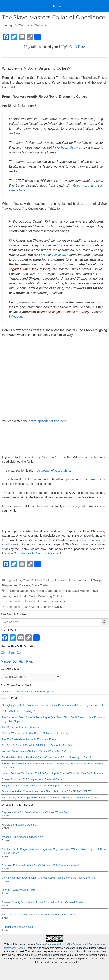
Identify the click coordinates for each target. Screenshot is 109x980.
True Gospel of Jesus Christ (52, 470)
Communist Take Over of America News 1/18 (36, 601)
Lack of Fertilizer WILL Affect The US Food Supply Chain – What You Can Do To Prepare (52, 773)
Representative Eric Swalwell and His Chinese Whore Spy (35, 812)
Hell (21, 68)
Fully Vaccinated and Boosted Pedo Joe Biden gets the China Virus (40, 785)
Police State (44, 591)
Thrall (43, 255)
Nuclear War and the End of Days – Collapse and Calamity (35, 733)
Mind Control (44, 580)
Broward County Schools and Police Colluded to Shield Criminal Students (44, 902)
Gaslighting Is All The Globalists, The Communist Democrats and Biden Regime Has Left (52, 705)
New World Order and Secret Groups (78, 580)
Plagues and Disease (16, 585)
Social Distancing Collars (46, 596)
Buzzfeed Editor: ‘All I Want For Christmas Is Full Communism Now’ (40, 865)
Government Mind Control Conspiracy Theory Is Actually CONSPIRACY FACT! (47, 791)
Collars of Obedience (20, 591)
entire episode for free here (48, 421)
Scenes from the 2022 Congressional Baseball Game (32, 779)
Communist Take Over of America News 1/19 (36, 607)
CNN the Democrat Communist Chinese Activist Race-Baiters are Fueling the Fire (48, 878)
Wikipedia (16, 317)
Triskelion (58, 255)
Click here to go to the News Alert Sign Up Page (28, 692)
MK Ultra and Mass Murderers (19, 825)
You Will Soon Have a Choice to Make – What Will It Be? (34, 751)
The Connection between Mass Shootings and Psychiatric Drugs (39, 915)
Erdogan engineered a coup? (18, 927)
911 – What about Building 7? (19, 711)
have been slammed (68, 147)
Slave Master (80, 591)
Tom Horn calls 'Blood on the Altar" (37, 553)
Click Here (77, 47)
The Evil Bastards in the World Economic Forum (29, 739)
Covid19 (28, 580)
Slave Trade (40, 585)
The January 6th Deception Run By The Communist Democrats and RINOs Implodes (50, 797)
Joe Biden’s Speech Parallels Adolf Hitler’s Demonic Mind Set (37, 745)
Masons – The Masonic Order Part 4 (22, 837)
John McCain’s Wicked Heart (18, 890)
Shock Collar (62, 591)
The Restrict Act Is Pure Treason (20, 727)
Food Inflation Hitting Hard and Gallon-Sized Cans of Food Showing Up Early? (46, 757)
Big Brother (14, 580)
